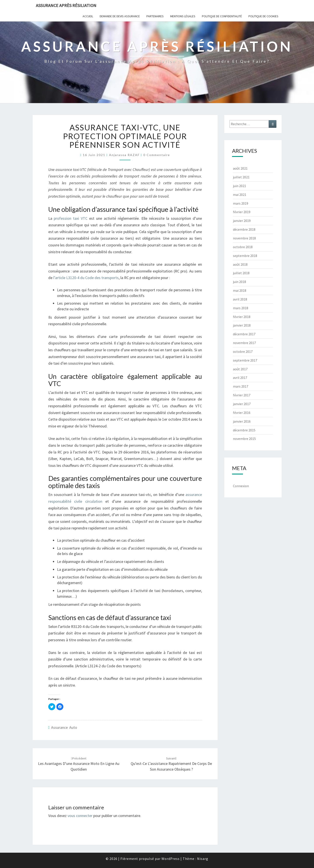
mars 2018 (241, 308)
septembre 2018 (245, 256)
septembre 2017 (245, 360)
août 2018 (240, 264)
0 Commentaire (157, 155)
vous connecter (80, 816)
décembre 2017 (244, 334)
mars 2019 (241, 203)
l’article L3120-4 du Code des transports (86, 278)
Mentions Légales (183, 16)
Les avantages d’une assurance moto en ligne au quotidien (79, 764)
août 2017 (240, 369)
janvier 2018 (242, 325)
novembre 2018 (244, 238)
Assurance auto (64, 727)
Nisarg (203, 859)
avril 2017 (240, 378)
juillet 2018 (241, 273)
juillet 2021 (241, 177)
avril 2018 (240, 299)
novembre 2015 (244, 439)
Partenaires (155, 16)
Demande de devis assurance (120, 16)
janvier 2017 (242, 404)
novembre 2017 (244, 343)
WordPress (171, 859)
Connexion (241, 486)
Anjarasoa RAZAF (124, 155)
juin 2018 (239, 282)
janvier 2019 (242, 221)
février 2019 (242, 212)
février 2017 (242, 395)
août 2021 (240, 168)
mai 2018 (240, 290)
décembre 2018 (244, 229)
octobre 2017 (243, 351)
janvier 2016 (242, 421)
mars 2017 (241, 386)
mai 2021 (240, 195)
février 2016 (242, 413)
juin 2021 (239, 186)
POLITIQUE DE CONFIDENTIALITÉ (222, 16)
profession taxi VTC (71, 218)
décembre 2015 (244, 430)
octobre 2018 (243, 247)
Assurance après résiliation (66, 5)
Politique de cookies (263, 16)
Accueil (88, 16)
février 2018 (242, 317)
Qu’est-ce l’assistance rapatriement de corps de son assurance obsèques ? (171, 764)
